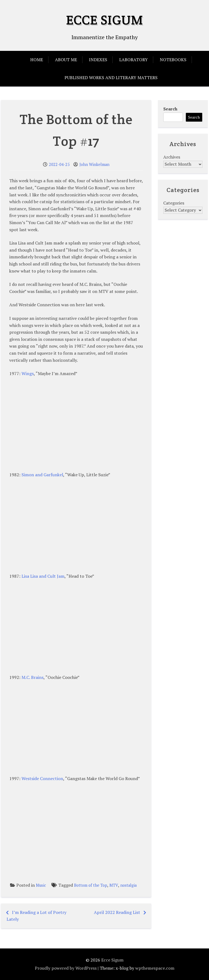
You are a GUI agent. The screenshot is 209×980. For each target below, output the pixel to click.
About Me (66, 60)
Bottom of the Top (91, 885)
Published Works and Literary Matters (111, 78)
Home (37, 60)
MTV (114, 885)
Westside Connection (42, 778)
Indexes (98, 60)
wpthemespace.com (155, 968)
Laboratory (133, 60)
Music (41, 885)
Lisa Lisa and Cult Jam (43, 576)
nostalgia (128, 885)
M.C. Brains (33, 677)
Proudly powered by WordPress (66, 968)
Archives (172, 157)
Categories (174, 203)
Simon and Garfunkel (42, 475)
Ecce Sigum (105, 20)
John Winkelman (94, 164)
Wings (28, 373)
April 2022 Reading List (117, 912)
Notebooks (173, 60)
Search (170, 109)
